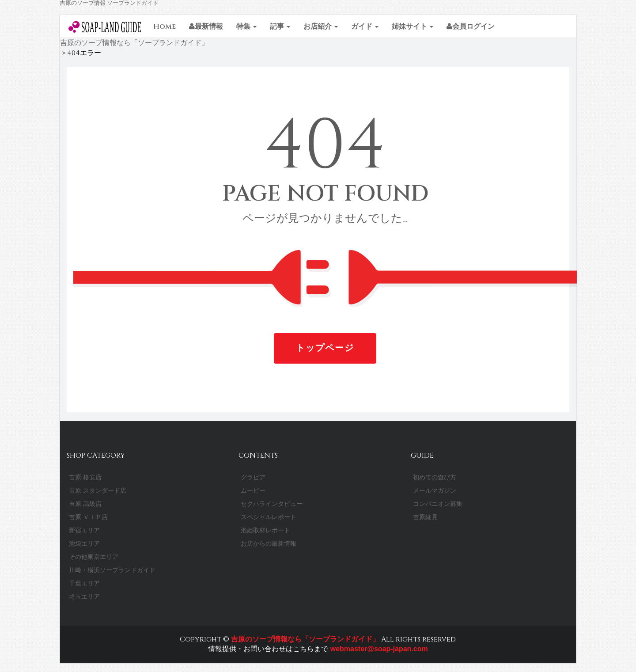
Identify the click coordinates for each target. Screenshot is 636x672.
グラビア (253, 477)
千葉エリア (84, 583)
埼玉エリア (84, 597)
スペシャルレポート (269, 517)
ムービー (253, 491)
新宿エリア (84, 530)
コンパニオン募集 (438, 504)
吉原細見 (425, 517)
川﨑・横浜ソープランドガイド (112, 570)
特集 (246, 27)
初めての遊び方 (435, 477)
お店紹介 (321, 27)
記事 (280, 27)
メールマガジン (435, 491)
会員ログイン (471, 27)
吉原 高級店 (85, 504)
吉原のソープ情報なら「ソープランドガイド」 (305, 639)
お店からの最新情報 (269, 544)
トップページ (325, 348)
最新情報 (206, 27)
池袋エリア (84, 544)
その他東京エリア (94, 557)
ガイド (365, 27)
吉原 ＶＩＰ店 (88, 517)
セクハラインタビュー (272, 504)
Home (165, 27)
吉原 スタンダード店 (98, 491)
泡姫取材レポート (265, 530)
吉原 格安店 (85, 477)
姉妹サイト (413, 27)
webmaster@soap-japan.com (378, 649)
